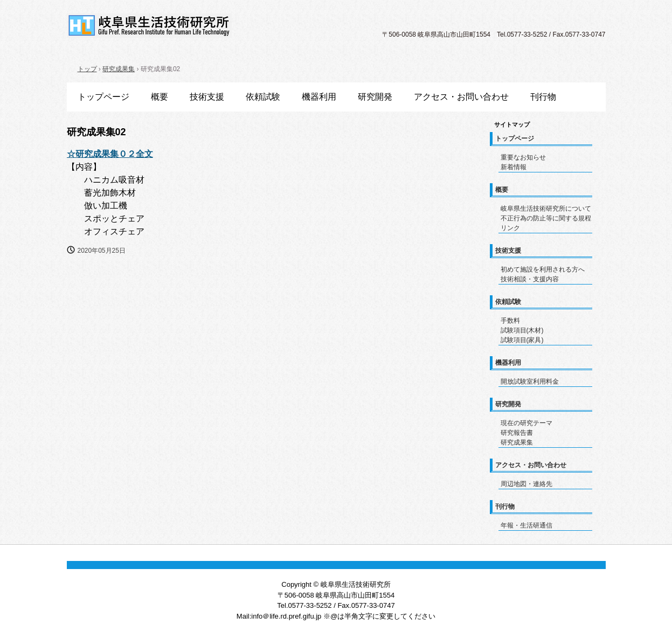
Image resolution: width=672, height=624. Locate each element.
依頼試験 (263, 97)
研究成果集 (119, 69)
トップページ (103, 97)
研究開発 (375, 97)
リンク (510, 228)
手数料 (510, 321)
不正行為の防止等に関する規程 (546, 218)
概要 (160, 97)
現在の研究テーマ (526, 423)
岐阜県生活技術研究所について (546, 209)
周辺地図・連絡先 (526, 484)
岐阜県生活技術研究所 (149, 26)
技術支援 (207, 97)
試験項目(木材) (522, 330)
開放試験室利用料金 (530, 382)
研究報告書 (517, 433)
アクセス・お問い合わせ (461, 97)
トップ (87, 69)
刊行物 (543, 97)
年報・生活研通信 (526, 525)
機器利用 (319, 97)
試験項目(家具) (522, 340)
